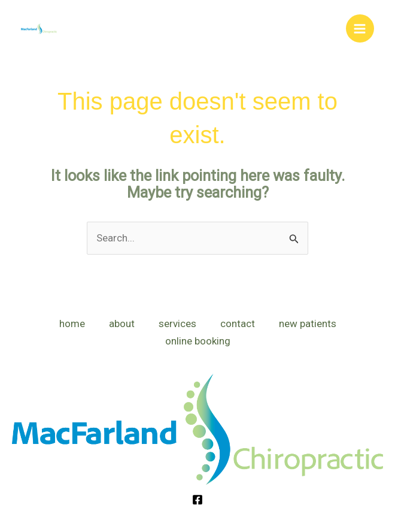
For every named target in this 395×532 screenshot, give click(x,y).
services (177, 324)
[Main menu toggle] (360, 29)
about (122, 324)
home (72, 324)
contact (238, 324)
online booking (198, 341)
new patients (308, 324)
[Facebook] (197, 500)
